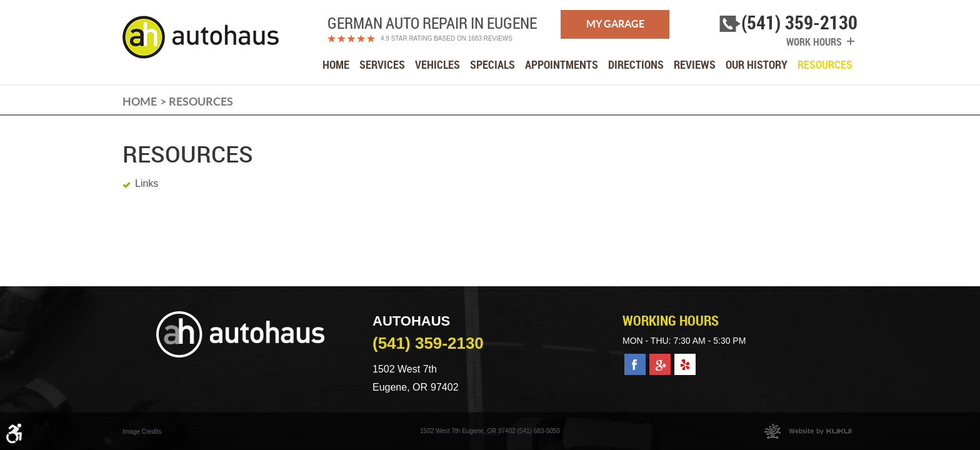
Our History (757, 64)
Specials (492, 64)
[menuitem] (336, 64)
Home (336, 64)
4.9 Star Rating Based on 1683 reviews (447, 38)
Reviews (695, 64)
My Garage (615, 24)
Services (382, 64)
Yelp (684, 360)
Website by (808, 431)
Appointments (562, 64)
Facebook (635, 360)
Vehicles (437, 64)
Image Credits (142, 432)
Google (660, 360)
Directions (636, 64)
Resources (825, 64)
